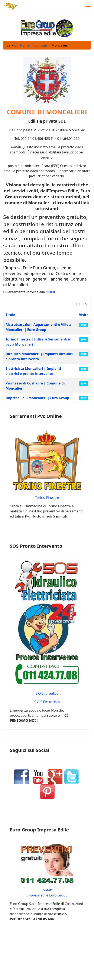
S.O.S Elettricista (47, 702)
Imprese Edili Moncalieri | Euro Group (37, 398)
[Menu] (88, 6)
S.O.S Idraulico (47, 693)
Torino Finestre (47, 498)
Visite (84, 315)
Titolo (10, 315)
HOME (51, 292)
